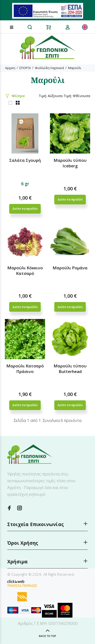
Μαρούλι (75, 68)
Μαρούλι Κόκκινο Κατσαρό (25, 271)
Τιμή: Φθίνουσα (77, 96)
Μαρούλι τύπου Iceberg (70, 163)
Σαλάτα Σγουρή (25, 160)
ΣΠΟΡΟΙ (25, 68)
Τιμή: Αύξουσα (51, 96)
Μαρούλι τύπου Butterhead (70, 369)
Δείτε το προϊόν (25, 209)
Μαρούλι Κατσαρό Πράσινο (25, 369)
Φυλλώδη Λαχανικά (49, 68)
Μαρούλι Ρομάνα (70, 268)
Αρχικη (10, 68)
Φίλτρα (18, 96)
